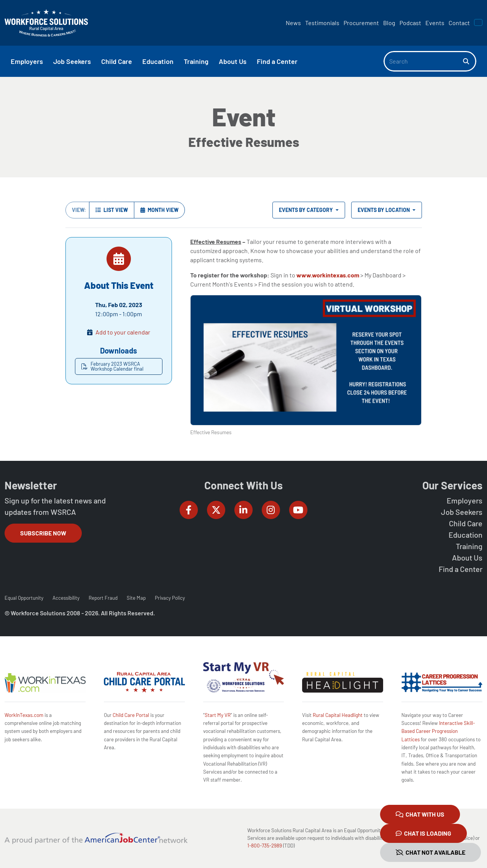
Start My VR (218, 715)
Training (469, 546)
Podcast (410, 23)
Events (435, 23)
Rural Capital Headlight (338, 715)
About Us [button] (233, 61)
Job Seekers (462, 512)
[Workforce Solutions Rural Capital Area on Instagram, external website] (271, 510)
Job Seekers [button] (72, 61)
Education (466, 535)
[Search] (423, 61)
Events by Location (384, 210)
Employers (465, 500)
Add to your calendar (123, 332)
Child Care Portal (131, 715)
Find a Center (461, 569)
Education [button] (158, 61)
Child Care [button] (117, 61)
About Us (467, 557)
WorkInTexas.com (24, 715)
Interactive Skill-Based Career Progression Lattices (438, 731)
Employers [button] (27, 61)
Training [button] (196, 61)
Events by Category (306, 210)
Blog (389, 23)
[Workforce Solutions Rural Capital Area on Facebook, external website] (189, 510)
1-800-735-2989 (265, 846)
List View (112, 210)
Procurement (361, 23)
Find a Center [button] (277, 61)
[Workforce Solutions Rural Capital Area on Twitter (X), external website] (216, 510)
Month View (159, 210)
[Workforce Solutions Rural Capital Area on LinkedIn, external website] (243, 510)
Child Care (466, 523)
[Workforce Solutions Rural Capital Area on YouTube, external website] (298, 510)
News (293, 23)
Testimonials (322, 23)
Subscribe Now (43, 533)
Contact (459, 23)
